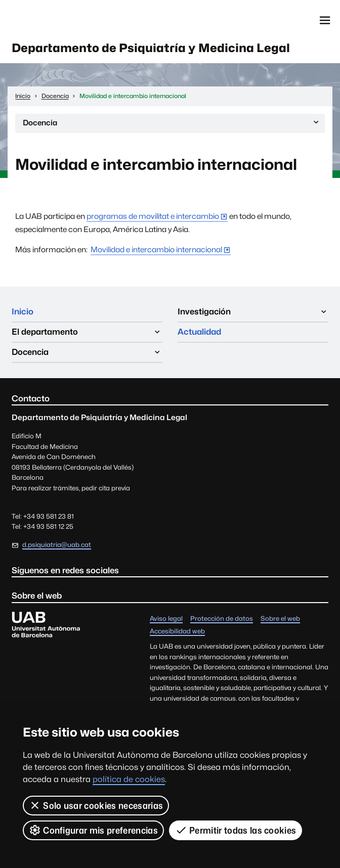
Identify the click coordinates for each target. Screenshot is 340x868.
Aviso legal (166, 619)
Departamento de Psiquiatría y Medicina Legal (151, 48)
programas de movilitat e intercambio (153, 216)
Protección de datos (222, 619)
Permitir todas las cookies (236, 830)
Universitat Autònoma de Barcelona (58, 20)
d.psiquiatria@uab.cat (57, 545)
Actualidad (199, 332)
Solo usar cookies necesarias (96, 805)
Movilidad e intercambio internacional (156, 249)
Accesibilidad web (177, 632)
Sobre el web (280, 619)
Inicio (23, 311)
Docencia (172, 125)
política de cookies (129, 779)
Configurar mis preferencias (93, 830)
